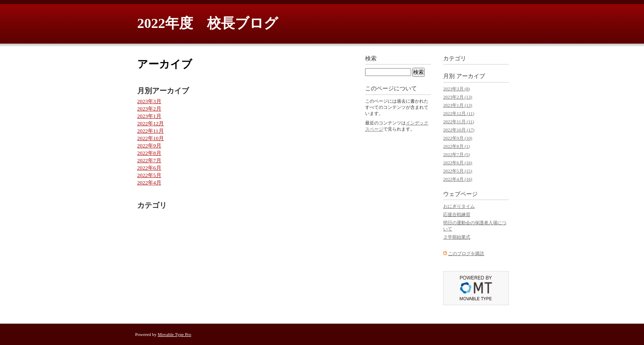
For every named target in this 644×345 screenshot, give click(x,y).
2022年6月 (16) (458, 163)
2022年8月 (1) (457, 146)
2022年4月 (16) (458, 179)
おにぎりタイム (459, 206)
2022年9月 (149, 146)
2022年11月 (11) (459, 122)
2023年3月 (149, 101)
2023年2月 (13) (458, 97)
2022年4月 (149, 183)
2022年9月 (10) (458, 138)
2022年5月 (149, 175)
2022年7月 (149, 160)
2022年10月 (151, 138)
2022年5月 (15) (458, 171)
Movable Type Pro (175, 334)
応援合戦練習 (457, 214)
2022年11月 (151, 131)
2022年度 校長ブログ (208, 23)
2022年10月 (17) (459, 130)
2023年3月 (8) (457, 89)
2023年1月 (149, 116)
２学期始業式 (457, 237)
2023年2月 (149, 109)
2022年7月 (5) (457, 154)
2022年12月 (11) (459, 113)
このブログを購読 (466, 253)
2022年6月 (149, 168)
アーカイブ (471, 76)
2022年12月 (151, 123)
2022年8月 (149, 153)
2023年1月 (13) (458, 105)
